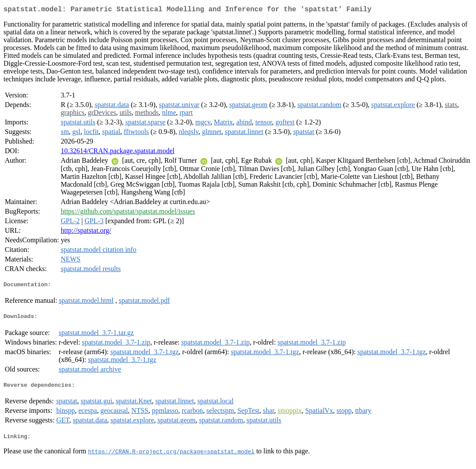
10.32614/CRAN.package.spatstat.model (117, 152)
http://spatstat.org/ (86, 232)
